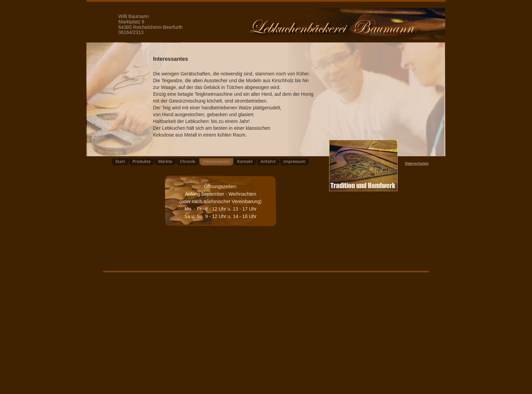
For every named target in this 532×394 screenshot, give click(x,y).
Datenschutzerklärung (423, 164)
